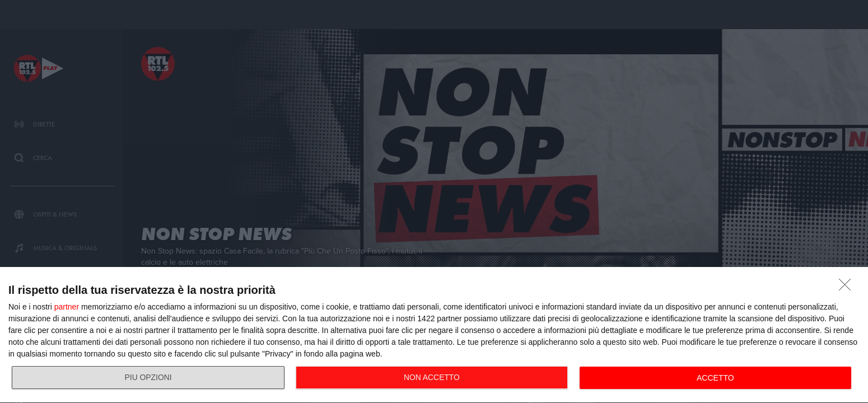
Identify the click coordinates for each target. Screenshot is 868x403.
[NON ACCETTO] (848, 288)
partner (67, 307)
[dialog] (434, 335)
